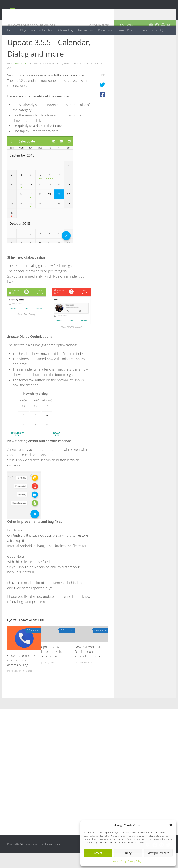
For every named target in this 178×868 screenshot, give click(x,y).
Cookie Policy (120, 861)
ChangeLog (65, 30)
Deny (128, 853)
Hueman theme (52, 859)
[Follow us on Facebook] (157, 40)
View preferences (158, 853)
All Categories (19, 40)
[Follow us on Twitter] (169, 40)
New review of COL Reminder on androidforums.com (89, 666)
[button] (171, 825)
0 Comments (99, 40)
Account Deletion (42, 30)
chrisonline (19, 78)
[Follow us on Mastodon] (151, 40)
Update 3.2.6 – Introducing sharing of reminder (55, 666)
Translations (85, 30)
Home (11, 30)
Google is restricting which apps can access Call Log (21, 675)
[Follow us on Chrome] (163, 40)
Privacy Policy (135, 861)
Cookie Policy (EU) (151, 30)
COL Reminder (44, 40)
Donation (104, 30)
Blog (23, 30)
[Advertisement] (145, 87)
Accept (98, 853)
